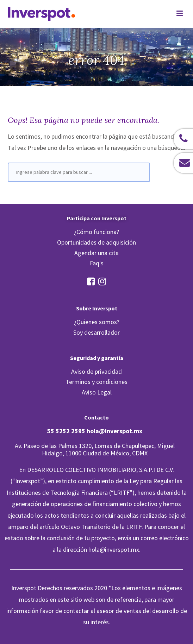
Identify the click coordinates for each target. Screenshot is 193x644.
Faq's (97, 263)
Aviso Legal (97, 392)
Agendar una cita (96, 253)
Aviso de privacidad (96, 371)
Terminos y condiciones (96, 382)
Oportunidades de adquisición (96, 242)
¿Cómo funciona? (96, 232)
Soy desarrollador (96, 332)
